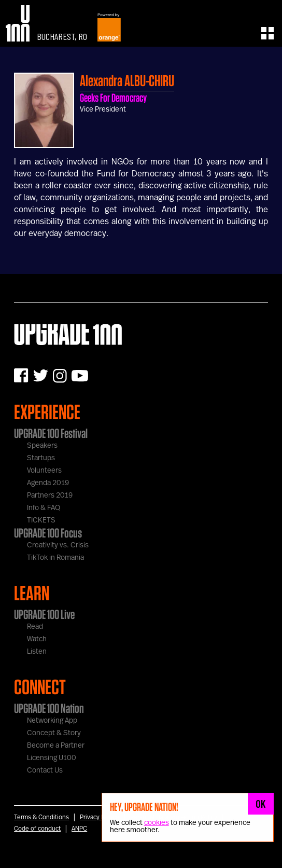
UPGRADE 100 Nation (49, 708)
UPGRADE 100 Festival (51, 433)
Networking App (52, 721)
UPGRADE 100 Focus (48, 533)
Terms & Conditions (41, 817)
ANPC (79, 829)
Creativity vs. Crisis (58, 545)
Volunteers (44, 471)
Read (35, 627)
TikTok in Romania (55, 558)
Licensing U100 (52, 758)
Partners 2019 (50, 495)
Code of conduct (37, 829)
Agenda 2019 (48, 483)
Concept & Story (54, 733)
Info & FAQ (44, 508)
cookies (157, 823)
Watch (37, 639)
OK (261, 804)
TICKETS (41, 520)
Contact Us (45, 770)
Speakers (42, 446)
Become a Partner (56, 746)
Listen (37, 652)
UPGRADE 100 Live (44, 614)
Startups (41, 458)
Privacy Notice (100, 817)
